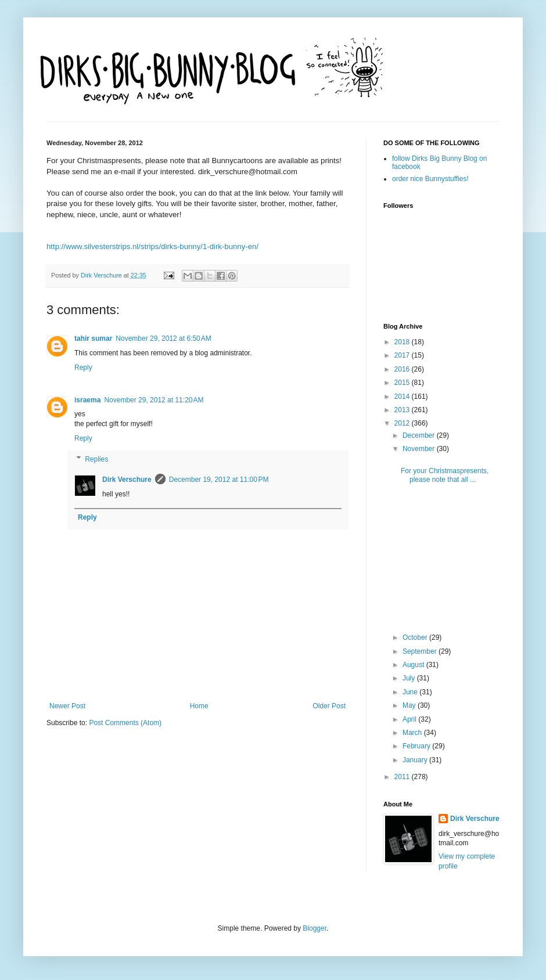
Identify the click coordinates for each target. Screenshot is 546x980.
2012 (403, 423)
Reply (83, 368)
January (416, 760)
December (420, 435)
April (410, 719)
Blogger (315, 928)
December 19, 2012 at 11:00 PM (219, 480)
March (413, 733)
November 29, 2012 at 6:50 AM (163, 338)
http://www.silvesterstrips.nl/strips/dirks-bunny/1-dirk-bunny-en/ (152, 246)
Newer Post (67, 706)
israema (87, 400)
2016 (403, 369)
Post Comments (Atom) (125, 723)
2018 (403, 342)
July (410, 678)
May (410, 705)
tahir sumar (93, 338)
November (420, 449)
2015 (403, 383)
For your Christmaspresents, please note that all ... (445, 475)
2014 (403, 397)
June (411, 692)
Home (199, 706)
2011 (403, 777)
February (417, 746)
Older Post (329, 706)
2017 (403, 355)
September (421, 651)
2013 (403, 410)
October (416, 637)
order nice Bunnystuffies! (430, 179)
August (414, 665)
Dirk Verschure (102, 275)
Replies (96, 459)
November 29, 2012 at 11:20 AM (154, 400)
